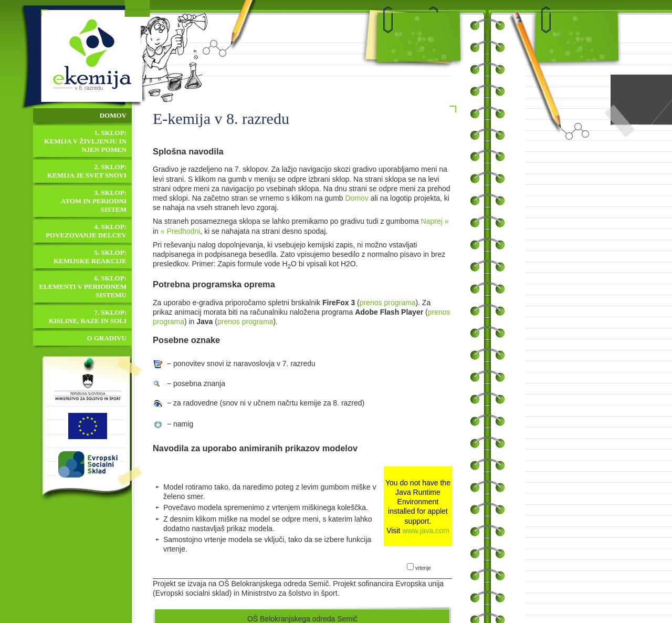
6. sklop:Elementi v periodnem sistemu (83, 287)
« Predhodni (181, 231)
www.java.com (426, 531)
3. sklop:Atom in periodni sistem (94, 201)
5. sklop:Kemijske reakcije (90, 257)
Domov (357, 198)
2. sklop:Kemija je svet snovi (87, 171)
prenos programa (388, 303)
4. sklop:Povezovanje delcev (86, 231)
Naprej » (435, 221)
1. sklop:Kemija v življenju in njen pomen (85, 141)
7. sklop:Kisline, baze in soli (88, 316)
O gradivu (107, 338)
